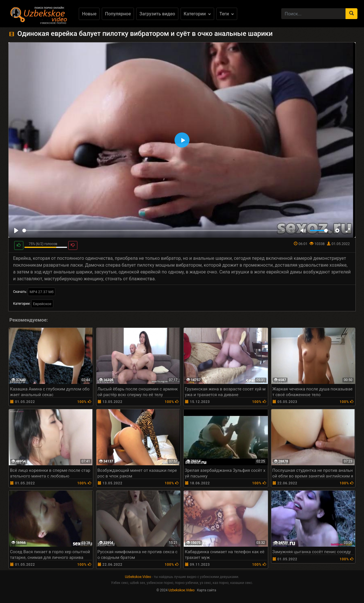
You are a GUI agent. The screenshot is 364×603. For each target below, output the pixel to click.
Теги (227, 14)
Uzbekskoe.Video (138, 577)
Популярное (118, 14)
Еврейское (42, 304)
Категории (197, 14)
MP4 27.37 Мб (42, 292)
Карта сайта (206, 590)
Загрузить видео (157, 14)
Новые (89, 14)
